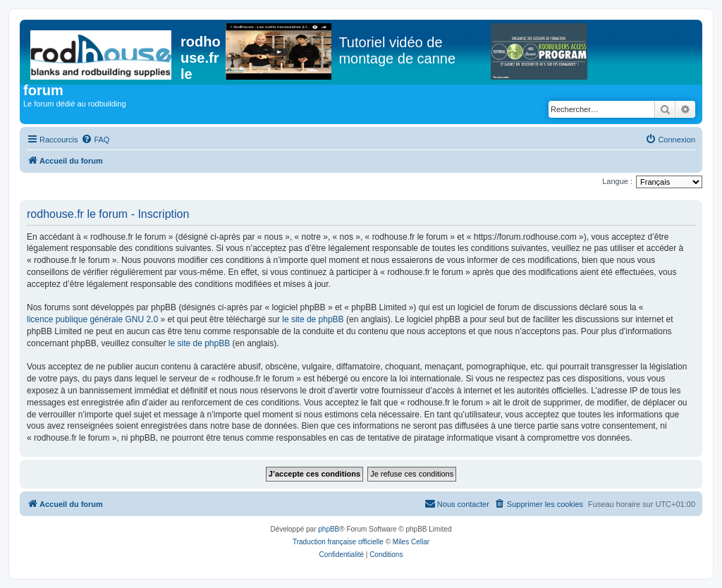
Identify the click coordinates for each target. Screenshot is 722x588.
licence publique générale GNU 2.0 (92, 319)
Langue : (617, 181)
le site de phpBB (313, 319)
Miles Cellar (411, 542)
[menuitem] (95, 140)
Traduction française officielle (338, 542)
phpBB (329, 529)
